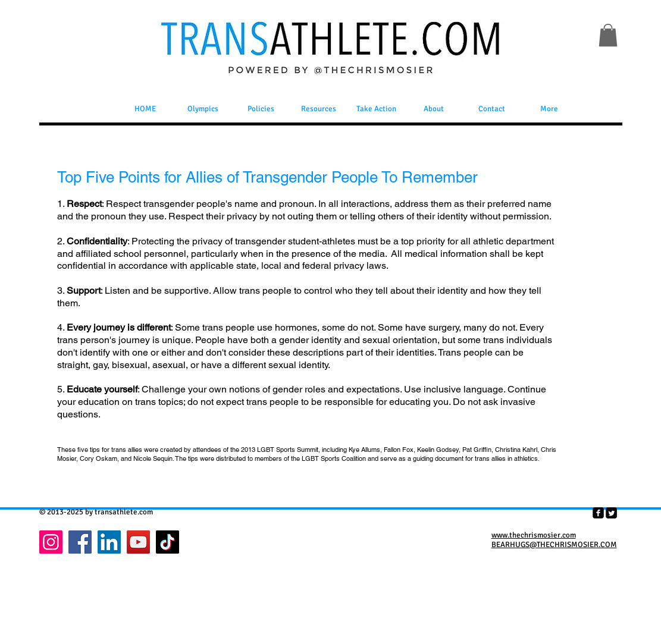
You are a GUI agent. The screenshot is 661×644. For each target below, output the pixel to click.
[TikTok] (167, 542)
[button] (608, 35)
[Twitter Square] (611, 513)
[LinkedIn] (109, 542)
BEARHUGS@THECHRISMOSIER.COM (554, 545)
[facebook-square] (598, 513)
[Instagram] (51, 542)
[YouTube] (138, 542)
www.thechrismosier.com (534, 535)
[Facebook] (80, 542)
